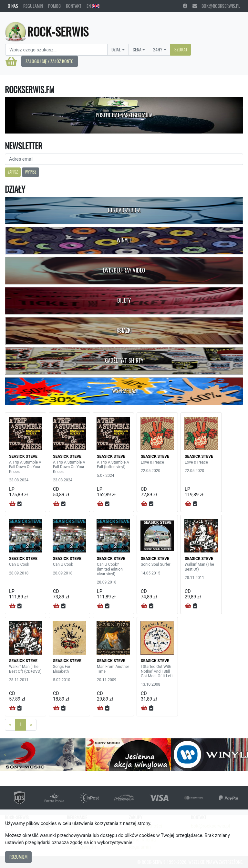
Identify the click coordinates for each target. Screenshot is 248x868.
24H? (158, 49)
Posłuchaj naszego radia (124, 115)
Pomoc (54, 6)
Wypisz (31, 172)
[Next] (31, 725)
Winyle (124, 240)
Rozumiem (18, 857)
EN (93, 6)
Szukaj (181, 49)
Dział (116, 49)
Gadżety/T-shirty (124, 360)
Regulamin (33, 6)
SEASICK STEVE (23, 456)
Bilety (124, 300)
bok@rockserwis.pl (216, 6)
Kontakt (74, 6)
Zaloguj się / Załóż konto (50, 61)
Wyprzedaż (124, 391)
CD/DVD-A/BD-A (124, 210)
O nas (13, 6)
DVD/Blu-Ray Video (124, 270)
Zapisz (13, 172)
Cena (137, 49)
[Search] (56, 50)
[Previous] (10, 725)
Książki (124, 330)
